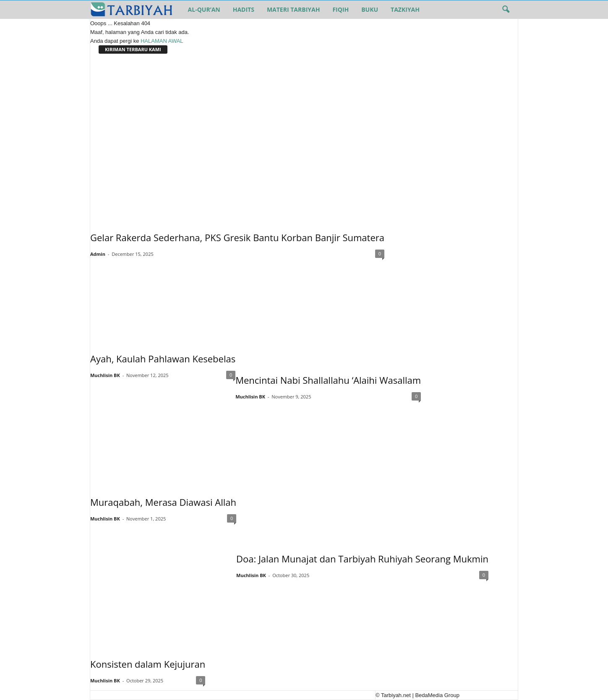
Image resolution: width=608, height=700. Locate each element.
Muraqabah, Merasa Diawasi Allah (163, 502)
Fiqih (341, 9)
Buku (370, 9)
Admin (98, 254)
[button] (506, 10)
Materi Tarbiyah (293, 9)
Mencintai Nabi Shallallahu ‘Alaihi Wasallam (328, 380)
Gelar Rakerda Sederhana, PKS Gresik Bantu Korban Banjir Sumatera (237, 237)
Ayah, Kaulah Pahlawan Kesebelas (163, 359)
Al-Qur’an (204, 9)
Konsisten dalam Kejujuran (148, 664)
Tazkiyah (405, 9)
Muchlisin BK (105, 375)
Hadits (244, 9)
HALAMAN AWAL (162, 41)
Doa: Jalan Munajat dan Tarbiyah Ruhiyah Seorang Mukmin (362, 559)
